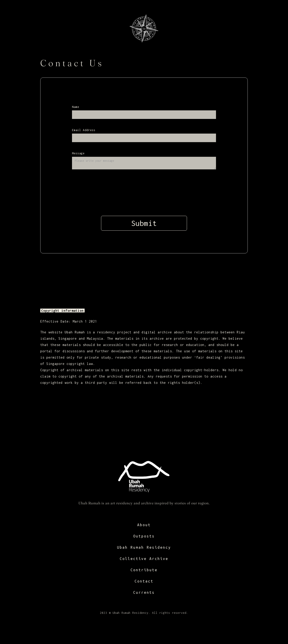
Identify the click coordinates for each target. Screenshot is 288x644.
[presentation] (144, 192)
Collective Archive (144, 559)
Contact (144, 581)
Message (78, 153)
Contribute (144, 570)
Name (76, 107)
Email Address (84, 130)
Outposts (144, 536)
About (144, 525)
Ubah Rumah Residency (144, 547)
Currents (144, 592)
